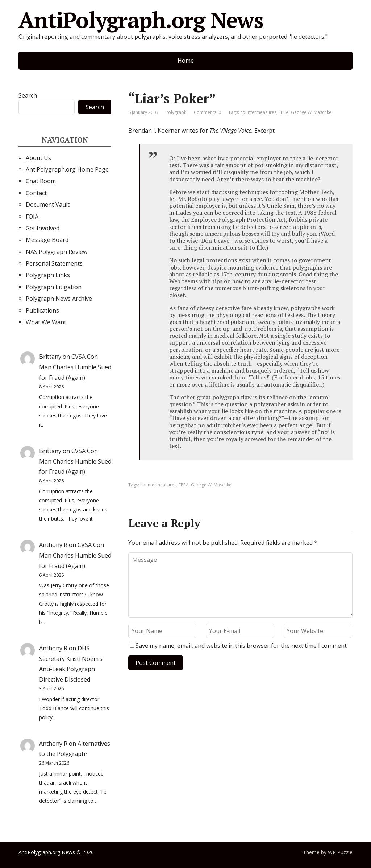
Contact (36, 193)
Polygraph (176, 112)
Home (186, 61)
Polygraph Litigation (54, 287)
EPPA (284, 112)
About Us (38, 158)
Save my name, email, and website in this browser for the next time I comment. (242, 646)
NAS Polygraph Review (57, 252)
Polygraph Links (48, 275)
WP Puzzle (340, 852)
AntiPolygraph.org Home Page (67, 169)
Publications (42, 310)
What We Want (46, 322)
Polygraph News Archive (59, 299)
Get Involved (43, 228)
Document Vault (48, 205)
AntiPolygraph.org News (141, 20)
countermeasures (258, 112)
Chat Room (41, 181)
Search (28, 95)
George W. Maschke (311, 112)
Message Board (47, 240)
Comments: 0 (207, 112)
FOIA (32, 217)
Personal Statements (54, 263)
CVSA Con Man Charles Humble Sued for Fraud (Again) (75, 367)
